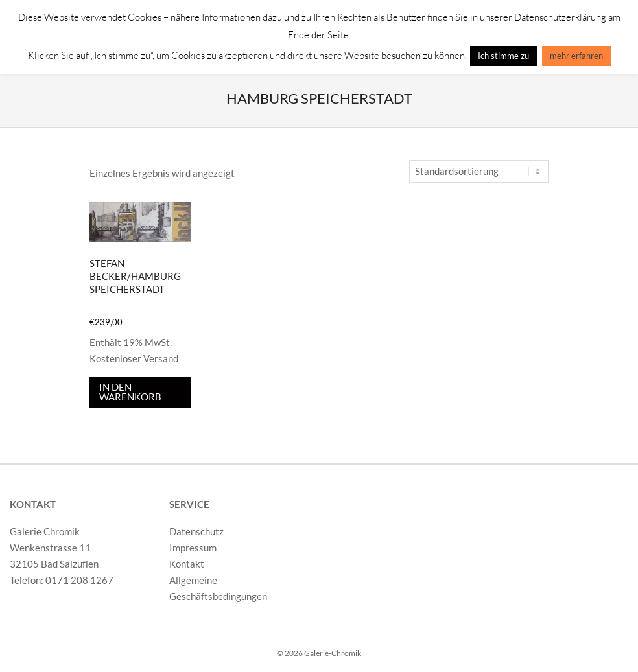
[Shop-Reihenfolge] (479, 171)
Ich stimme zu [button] (503, 56)
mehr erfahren (576, 56)
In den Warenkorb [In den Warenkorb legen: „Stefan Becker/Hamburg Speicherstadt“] (130, 392)
